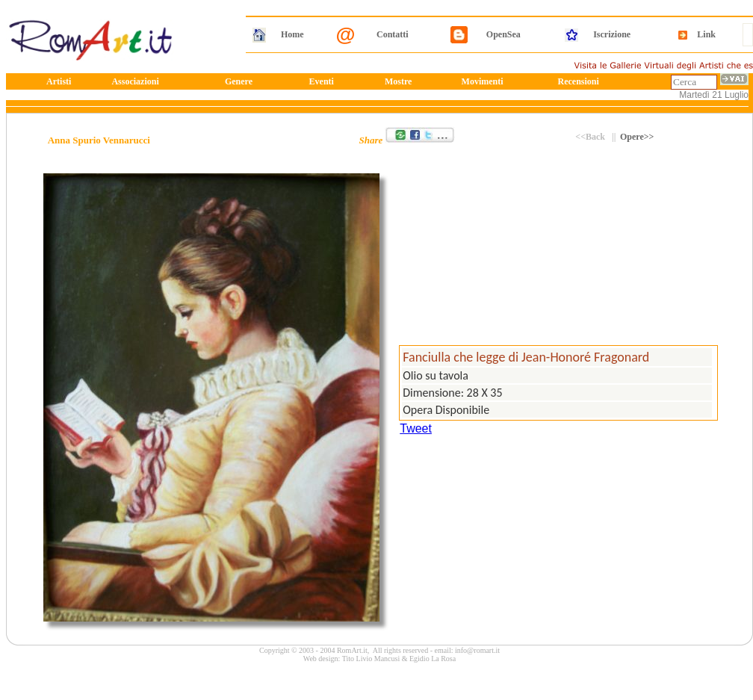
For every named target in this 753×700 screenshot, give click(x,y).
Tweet (416, 428)
